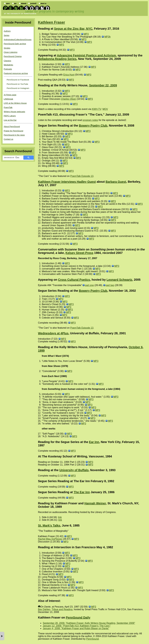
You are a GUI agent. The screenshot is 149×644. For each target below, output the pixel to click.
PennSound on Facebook (18, 80)
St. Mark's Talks (49, 525)
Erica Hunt (69, 75)
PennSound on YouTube (17, 84)
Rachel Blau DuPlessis (50, 539)
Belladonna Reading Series (57, 59)
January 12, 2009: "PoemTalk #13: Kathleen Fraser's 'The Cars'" (77, 626)
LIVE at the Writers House (15, 103)
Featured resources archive (16, 73)
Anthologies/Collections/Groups (18, 40)
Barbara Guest (116, 182)
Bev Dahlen (44, 609)
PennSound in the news (14, 135)
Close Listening (11, 52)
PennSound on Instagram (18, 88)
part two (110, 285)
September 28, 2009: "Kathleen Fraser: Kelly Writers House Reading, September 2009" (89, 623)
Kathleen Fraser (51, 22)
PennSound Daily (78, 617)
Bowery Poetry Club (93, 126)
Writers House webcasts (14, 112)
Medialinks (8, 65)
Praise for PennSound (13, 131)
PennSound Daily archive (15, 44)
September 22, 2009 (103, 85)
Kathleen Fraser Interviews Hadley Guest (67, 182)
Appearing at (47, 55)
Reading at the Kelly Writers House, (64, 85)
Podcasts (8, 69)
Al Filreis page (10, 95)
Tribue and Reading (62, 609)
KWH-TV (96, 109)
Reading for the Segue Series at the (63, 442)
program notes (90, 120)
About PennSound (12, 126)
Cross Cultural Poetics (74, 280)
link (60, 517)
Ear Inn (94, 442)
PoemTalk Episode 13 (82, 176)
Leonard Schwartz (119, 280)
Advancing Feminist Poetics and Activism (86, 55)
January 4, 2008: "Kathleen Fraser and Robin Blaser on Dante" (76, 628)
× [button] (2, 636)
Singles (7, 48)
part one (89, 285)
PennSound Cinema (13, 56)
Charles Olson (68, 99)
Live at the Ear (10, 120)
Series (7, 35)
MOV (105, 109)
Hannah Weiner (95, 503)
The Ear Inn (82, 492)
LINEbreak (8, 99)
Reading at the (49, 470)
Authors (7, 31)
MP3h (107, 37)
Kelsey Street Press (79, 253)
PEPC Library (10, 116)
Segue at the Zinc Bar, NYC (73, 29)
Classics (7, 61)
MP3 (86, 34)
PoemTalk (8, 107)
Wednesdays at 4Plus (53, 333)
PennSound (93, 639)
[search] (12, 158)
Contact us (8, 139)
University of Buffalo (74, 470)
